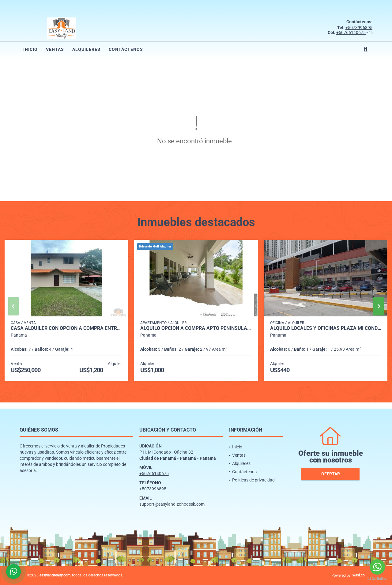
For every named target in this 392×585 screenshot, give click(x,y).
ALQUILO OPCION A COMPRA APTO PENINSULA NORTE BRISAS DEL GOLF (196, 328)
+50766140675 (351, 32)
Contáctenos (126, 49)
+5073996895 (359, 28)
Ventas (55, 49)
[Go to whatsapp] (377, 567)
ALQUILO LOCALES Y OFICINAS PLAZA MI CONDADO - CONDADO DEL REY (326, 328)
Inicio (30, 49)
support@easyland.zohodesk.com (172, 504)
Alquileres (86, 49)
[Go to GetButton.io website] (377, 579)
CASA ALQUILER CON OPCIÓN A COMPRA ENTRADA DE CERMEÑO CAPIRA (66, 328)
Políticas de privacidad (253, 480)
